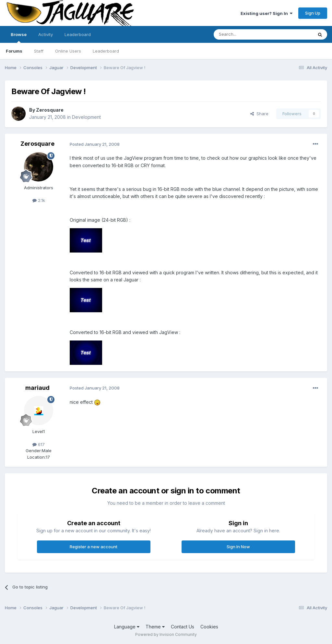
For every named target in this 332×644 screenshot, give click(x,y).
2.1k (39, 200)
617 (39, 444)
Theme (155, 627)
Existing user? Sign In (267, 13)
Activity (46, 34)
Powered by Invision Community (166, 634)
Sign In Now (238, 547)
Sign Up (313, 13)
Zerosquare (50, 110)
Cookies (209, 627)
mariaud (37, 388)
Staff (39, 51)
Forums (14, 51)
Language (127, 627)
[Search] (247, 34)
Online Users (68, 51)
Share (259, 114)
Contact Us (183, 627)
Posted (95, 144)
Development (86, 117)
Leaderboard (106, 51)
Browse (19, 37)
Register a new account (94, 547)
